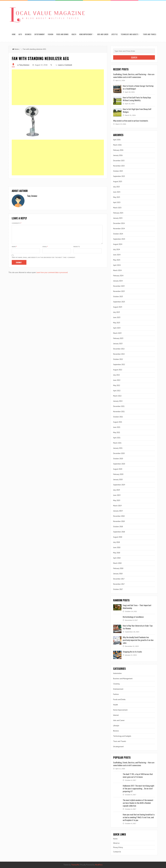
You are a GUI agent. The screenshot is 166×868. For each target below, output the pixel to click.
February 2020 (118, 474)
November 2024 (119, 229)
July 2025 (116, 187)
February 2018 (118, 568)
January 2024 (118, 281)
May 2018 (117, 553)
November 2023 (119, 291)
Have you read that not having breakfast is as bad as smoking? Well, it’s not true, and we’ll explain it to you (139, 817)
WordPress (99, 865)
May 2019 (117, 500)
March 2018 (117, 563)
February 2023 (118, 338)
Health (74, 34)
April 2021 (117, 438)
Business (28, 34)
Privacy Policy (118, 847)
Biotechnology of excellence (133, 617)
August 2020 (118, 469)
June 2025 (117, 192)
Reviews (116, 731)
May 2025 (117, 197)
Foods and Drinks (62, 34)
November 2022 (119, 354)
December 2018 (119, 516)
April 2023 (117, 328)
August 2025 (118, 182)
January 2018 (118, 574)
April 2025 (117, 202)
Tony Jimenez (24, 65)
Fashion (51, 34)
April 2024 (117, 265)
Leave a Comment (65, 65)
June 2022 (117, 380)
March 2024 (117, 270)
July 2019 (116, 490)
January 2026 (118, 155)
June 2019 (117, 495)
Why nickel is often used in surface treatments (131, 121)
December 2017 (119, 579)
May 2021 (117, 432)
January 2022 (118, 401)
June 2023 (117, 317)
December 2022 (119, 349)
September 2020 (119, 464)
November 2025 (119, 166)
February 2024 (118, 276)
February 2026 (118, 150)
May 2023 (117, 323)
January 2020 (118, 480)
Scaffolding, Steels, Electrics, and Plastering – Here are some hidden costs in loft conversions (134, 76)
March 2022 (117, 396)
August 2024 (118, 244)
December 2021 (119, 406)
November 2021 (119, 412)
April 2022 (117, 391)
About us (116, 843)
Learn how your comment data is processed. (52, 275)
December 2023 (119, 286)
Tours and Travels (150, 34)
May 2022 (117, 385)
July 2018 (116, 542)
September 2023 (119, 302)
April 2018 (117, 558)
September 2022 (119, 365)
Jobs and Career (103, 34)
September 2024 (119, 239)
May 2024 (117, 260)
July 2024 (116, 249)
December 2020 (119, 453)
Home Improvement (86, 34)
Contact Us (117, 852)
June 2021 (117, 427)
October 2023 (118, 297)
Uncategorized (118, 747)
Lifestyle (115, 34)
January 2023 (118, 344)
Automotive (117, 673)
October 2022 (118, 359)
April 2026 (117, 140)
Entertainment (40, 34)
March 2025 (117, 208)
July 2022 (116, 375)
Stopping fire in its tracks (132, 652)
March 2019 (117, 506)
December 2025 (119, 161)
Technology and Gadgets (130, 34)
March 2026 (117, 145)
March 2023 (117, 333)
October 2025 (118, 171)
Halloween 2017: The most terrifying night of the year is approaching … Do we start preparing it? (139, 788)
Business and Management (123, 679)
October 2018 (118, 527)
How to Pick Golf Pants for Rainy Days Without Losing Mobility (137, 99)
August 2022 (118, 370)
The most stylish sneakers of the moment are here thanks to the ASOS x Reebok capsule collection (138, 803)
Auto (20, 34)
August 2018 (118, 537)
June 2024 (117, 255)
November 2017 (119, 584)
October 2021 (118, 417)
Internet (116, 715)
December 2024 (119, 223)
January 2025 (118, 218)
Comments (17, 223)
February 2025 (118, 213)
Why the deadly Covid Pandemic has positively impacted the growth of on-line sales (138, 640)
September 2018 (119, 532)
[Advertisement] (58, 87)
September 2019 (119, 485)
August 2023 (118, 307)
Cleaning (116, 684)
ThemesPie (75, 865)
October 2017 (118, 589)
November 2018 (119, 521)
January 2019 (118, 511)
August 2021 (118, 422)
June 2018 (117, 547)
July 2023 (116, 312)
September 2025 (119, 176)
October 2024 (118, 234)
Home (14, 34)
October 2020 (118, 459)
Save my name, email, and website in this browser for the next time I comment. (44, 260)
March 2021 (117, 443)
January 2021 (118, 448)
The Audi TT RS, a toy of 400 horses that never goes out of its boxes (138, 775)
